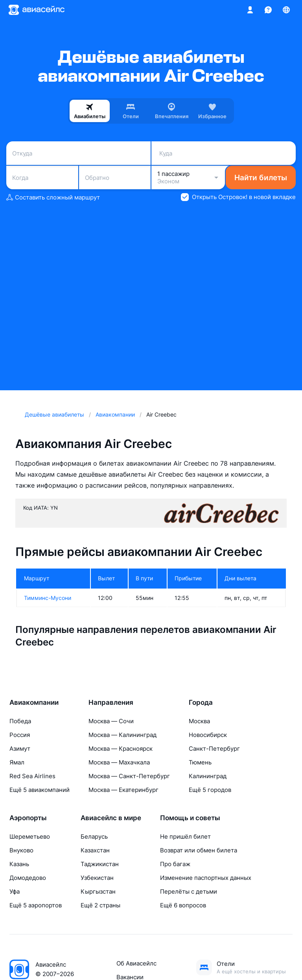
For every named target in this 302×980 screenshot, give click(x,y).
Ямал (17, 762)
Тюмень (200, 762)
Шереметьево (30, 836)
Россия (20, 735)
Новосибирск (208, 735)
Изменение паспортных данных (206, 878)
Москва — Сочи (111, 721)
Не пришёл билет (185, 836)
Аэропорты (28, 818)
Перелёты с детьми (189, 891)
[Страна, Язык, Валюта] (286, 10)
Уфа (15, 891)
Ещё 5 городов (210, 790)
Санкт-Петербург (214, 749)
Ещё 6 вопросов (183, 905)
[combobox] (78, 153)
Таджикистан (100, 864)
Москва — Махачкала (119, 762)
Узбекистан (97, 878)
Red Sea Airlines (32, 776)
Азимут (20, 749)
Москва (199, 721)
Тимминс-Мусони (48, 598)
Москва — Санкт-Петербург (129, 776)
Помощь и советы (190, 818)
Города (201, 702)
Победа (20, 721)
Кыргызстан (98, 891)
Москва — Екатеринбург (123, 790)
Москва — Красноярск (121, 749)
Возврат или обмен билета (199, 850)
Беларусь (94, 836)
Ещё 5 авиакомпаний (40, 790)
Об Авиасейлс (136, 963)
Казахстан (95, 850)
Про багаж (175, 864)
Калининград (208, 776)
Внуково (21, 850)
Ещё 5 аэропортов (36, 905)
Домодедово (28, 878)
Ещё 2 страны (100, 905)
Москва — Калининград (122, 735)
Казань (19, 864)
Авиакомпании (34, 702)
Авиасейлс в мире (111, 818)
